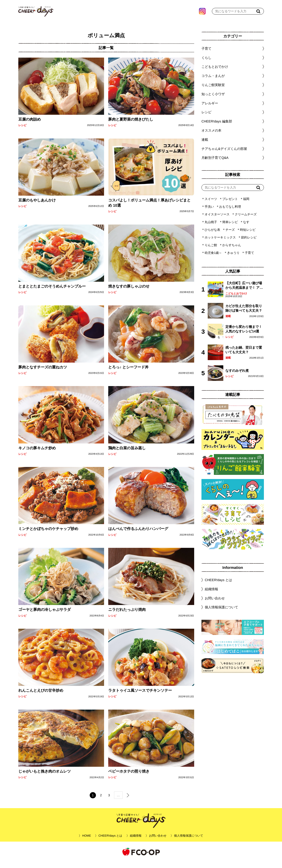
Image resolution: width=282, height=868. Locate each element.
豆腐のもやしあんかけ (37, 206)
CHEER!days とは (218, 586)
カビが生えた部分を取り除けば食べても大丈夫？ (243, 314)
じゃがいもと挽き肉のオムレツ (44, 778)
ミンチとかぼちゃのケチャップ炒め (48, 535)
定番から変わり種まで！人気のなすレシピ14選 (243, 335)
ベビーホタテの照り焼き (129, 778)
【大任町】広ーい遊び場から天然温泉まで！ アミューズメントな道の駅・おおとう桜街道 (244, 292)
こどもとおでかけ (236, 300)
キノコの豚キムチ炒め (37, 454)
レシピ (22, 131)
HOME (87, 842)
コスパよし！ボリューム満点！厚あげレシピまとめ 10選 (149, 209)
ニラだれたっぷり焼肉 (127, 616)
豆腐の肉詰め (29, 126)
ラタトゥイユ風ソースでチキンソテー (140, 697)
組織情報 (211, 595)
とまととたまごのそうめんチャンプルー (52, 293)
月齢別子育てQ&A (215, 164)
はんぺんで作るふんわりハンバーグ (138, 535)
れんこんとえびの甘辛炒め (41, 697)
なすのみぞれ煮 (237, 377)
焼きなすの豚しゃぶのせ (129, 293)
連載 (205, 146)
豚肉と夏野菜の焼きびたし (131, 126)
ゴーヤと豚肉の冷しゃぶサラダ (44, 616)
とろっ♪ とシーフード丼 (128, 373)
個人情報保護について (221, 613)
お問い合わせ (215, 604)
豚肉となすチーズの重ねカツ (42, 373)
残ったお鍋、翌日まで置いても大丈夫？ (243, 356)
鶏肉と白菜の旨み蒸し (127, 454)
